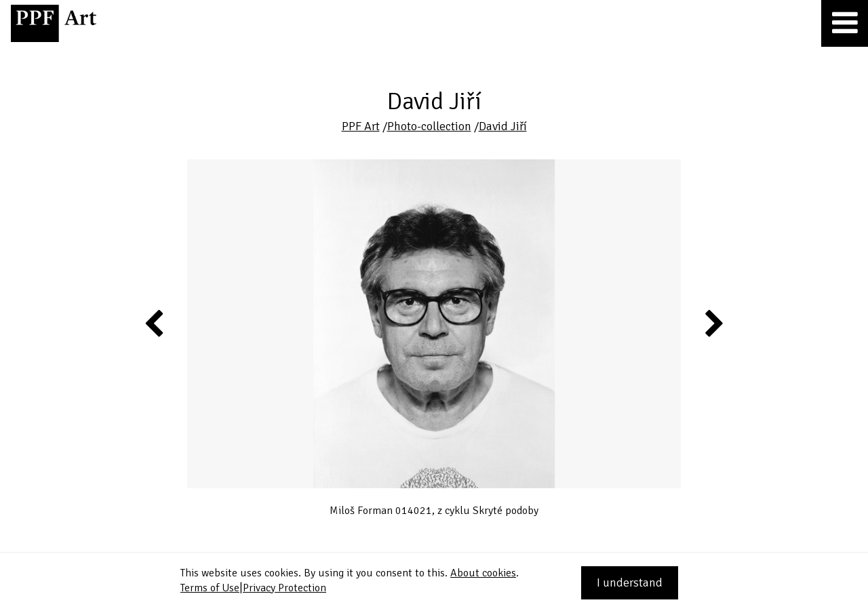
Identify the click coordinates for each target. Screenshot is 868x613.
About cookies (483, 573)
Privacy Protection (284, 588)
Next (713, 323)
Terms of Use (210, 588)
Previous (155, 323)
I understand (630, 582)
